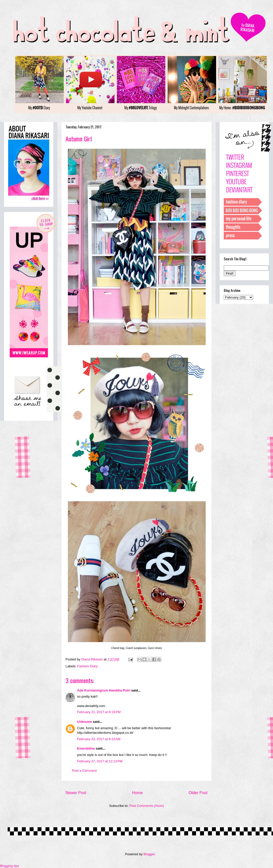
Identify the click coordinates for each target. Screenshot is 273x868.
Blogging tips (9, 866)
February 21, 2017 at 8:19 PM (99, 712)
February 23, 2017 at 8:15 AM (99, 739)
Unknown (85, 722)
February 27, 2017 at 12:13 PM (100, 761)
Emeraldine (86, 748)
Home (138, 793)
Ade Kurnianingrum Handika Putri (104, 690)
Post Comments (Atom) (147, 806)
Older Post (198, 793)
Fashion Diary (88, 666)
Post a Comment (84, 771)
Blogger (149, 854)
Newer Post (76, 793)
